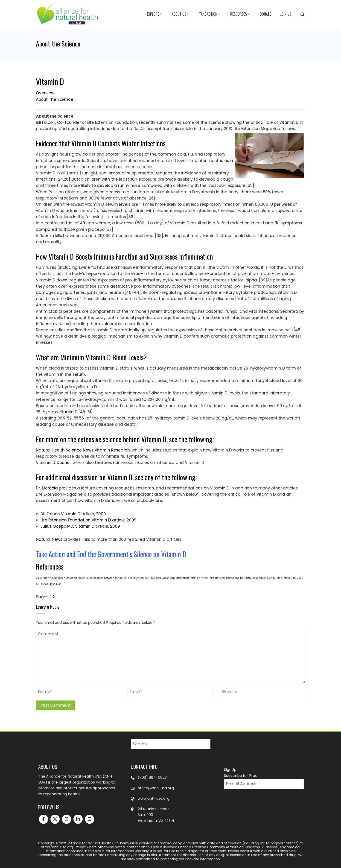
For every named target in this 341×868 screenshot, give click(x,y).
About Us (181, 14)
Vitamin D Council (54, 463)
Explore (155, 14)
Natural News (49, 539)
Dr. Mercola (47, 488)
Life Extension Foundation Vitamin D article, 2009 (89, 520)
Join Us (286, 14)
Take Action (210, 14)
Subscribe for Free (241, 776)
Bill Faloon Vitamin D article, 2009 (73, 514)
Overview (45, 93)
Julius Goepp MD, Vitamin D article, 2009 (80, 526)
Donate (265, 14)
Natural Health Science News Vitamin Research (83, 450)
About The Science (55, 99)
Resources (240, 14)
